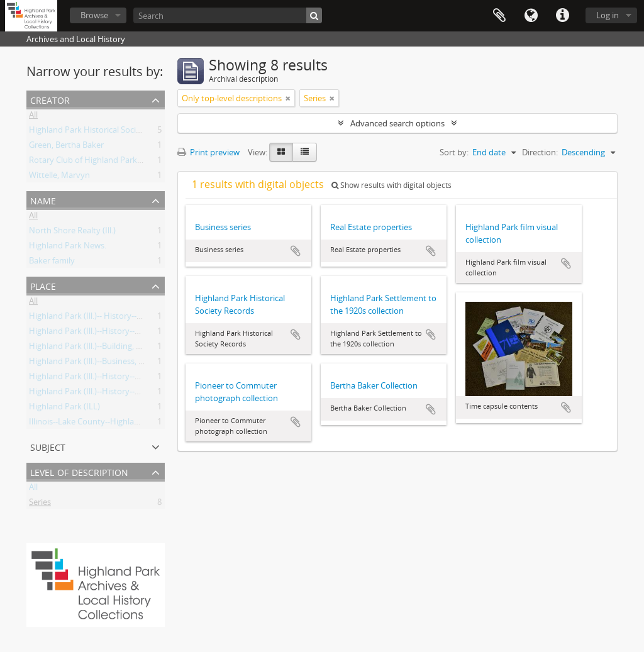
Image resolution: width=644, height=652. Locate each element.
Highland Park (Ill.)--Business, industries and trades (123, 363)
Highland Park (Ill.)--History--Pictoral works (108, 378)
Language (531, 16)
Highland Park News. (68, 248)
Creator (50, 99)
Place (43, 285)
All (33, 117)
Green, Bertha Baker (66, 147)
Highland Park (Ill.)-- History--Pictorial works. (111, 318)
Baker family (52, 263)
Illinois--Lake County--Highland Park (96, 424)
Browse (94, 15)
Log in (608, 15)
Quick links (562, 16)
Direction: (540, 152)
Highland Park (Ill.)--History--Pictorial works (109, 333)
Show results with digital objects (391, 185)
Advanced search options (397, 123)
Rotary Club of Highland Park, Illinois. (98, 162)
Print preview (208, 152)
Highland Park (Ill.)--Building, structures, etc (109, 348)
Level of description (79, 471)
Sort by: (454, 152)
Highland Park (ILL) (64, 409)
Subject (48, 446)
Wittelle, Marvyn (59, 177)
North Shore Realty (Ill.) (72, 233)
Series (40, 504)
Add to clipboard (296, 251)
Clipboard (499, 16)
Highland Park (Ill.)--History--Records (97, 394)
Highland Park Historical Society (88, 132)
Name (43, 200)
